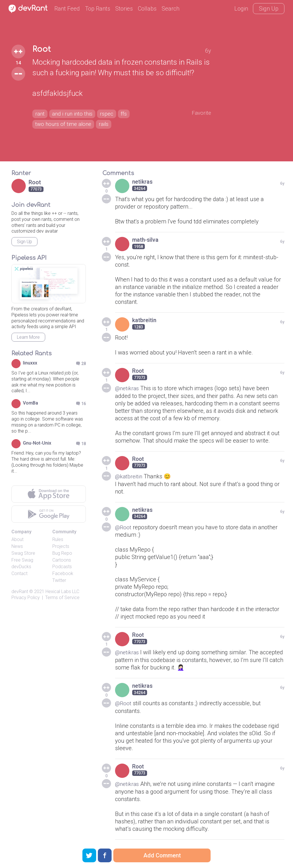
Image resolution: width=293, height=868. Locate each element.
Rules (58, 539)
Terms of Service (62, 598)
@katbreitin (129, 476)
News (17, 546)
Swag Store (23, 553)
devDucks (21, 567)
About (17, 539)
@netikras (128, 388)
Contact (19, 573)
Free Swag (22, 560)
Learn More (28, 337)
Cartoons (62, 560)
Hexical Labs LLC (62, 591)
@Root (123, 527)
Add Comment (162, 855)
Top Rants (98, 9)
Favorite (201, 113)
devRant (20, 591)
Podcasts (62, 567)
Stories (124, 9)
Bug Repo (62, 553)
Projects (61, 546)
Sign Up (269, 9)
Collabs (147, 9)
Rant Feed (67, 9)
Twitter (59, 580)
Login (241, 9)
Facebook (63, 573)
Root (42, 49)
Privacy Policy (26, 598)
